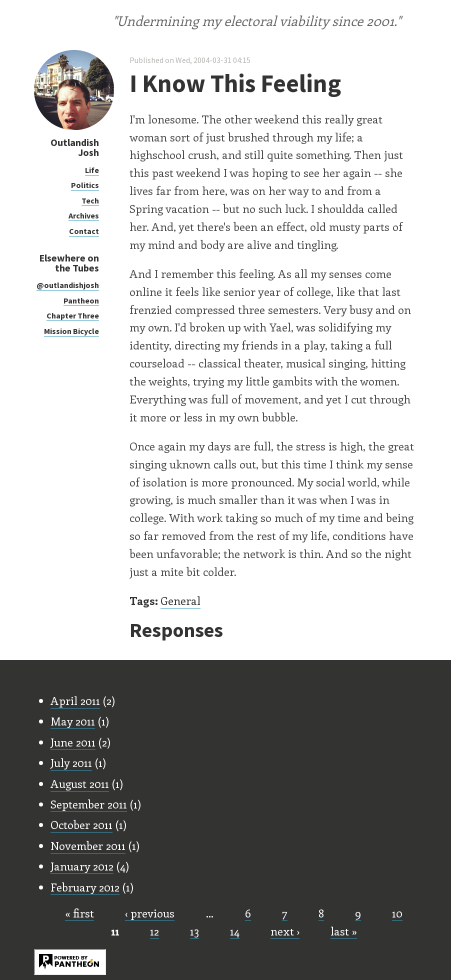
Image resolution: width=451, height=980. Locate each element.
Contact (84, 231)
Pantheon (81, 300)
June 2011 (73, 742)
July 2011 (71, 762)
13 (194, 931)
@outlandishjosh (68, 285)
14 (235, 931)
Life (92, 170)
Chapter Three (73, 315)
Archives (84, 215)
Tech (90, 200)
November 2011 (88, 845)
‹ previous (150, 913)
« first (79, 913)
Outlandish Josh (75, 147)
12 (154, 931)
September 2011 (89, 804)
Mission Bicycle (71, 331)
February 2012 (85, 887)
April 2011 (75, 700)
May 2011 (73, 721)
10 (397, 913)
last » (344, 931)
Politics (85, 185)
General (180, 600)
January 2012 (82, 866)
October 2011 (81, 824)
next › (285, 931)
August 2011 (80, 783)
